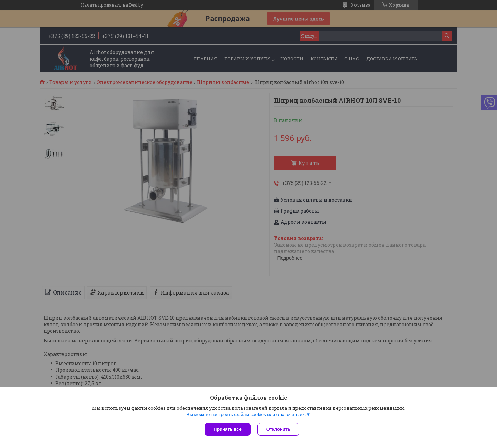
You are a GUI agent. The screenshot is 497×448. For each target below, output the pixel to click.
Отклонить (278, 429)
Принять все (228, 429)
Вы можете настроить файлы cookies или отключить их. (246, 414)
